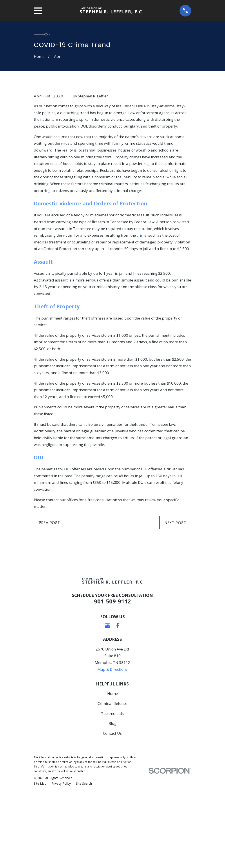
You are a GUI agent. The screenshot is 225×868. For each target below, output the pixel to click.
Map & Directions (112, 744)
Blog (112, 798)
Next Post (175, 598)
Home (112, 768)
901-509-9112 (112, 676)
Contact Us (112, 808)
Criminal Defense (112, 778)
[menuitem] (40, 859)
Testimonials (112, 788)
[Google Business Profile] (107, 700)
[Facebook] (118, 700)
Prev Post (49, 598)
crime (142, 310)
